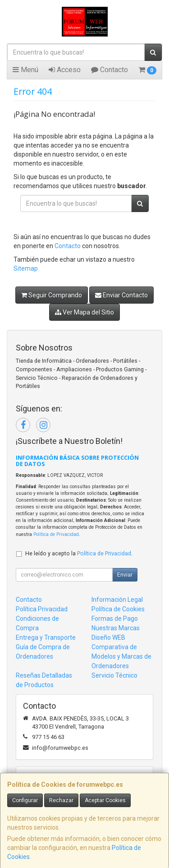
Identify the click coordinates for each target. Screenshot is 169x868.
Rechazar (61, 800)
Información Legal (117, 600)
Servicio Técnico (114, 675)
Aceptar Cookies (105, 800)
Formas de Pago (115, 619)
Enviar (125, 575)
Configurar (25, 800)
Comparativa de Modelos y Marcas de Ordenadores (121, 656)
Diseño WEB (108, 637)
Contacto (110, 70)
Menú (25, 70)
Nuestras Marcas (116, 628)
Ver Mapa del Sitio (84, 312)
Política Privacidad (42, 609)
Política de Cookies (118, 609)
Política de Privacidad (56, 534)
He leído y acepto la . (79, 553)
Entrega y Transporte (46, 637)
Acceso (65, 70)
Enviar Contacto (121, 295)
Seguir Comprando (52, 295)
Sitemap (26, 268)
